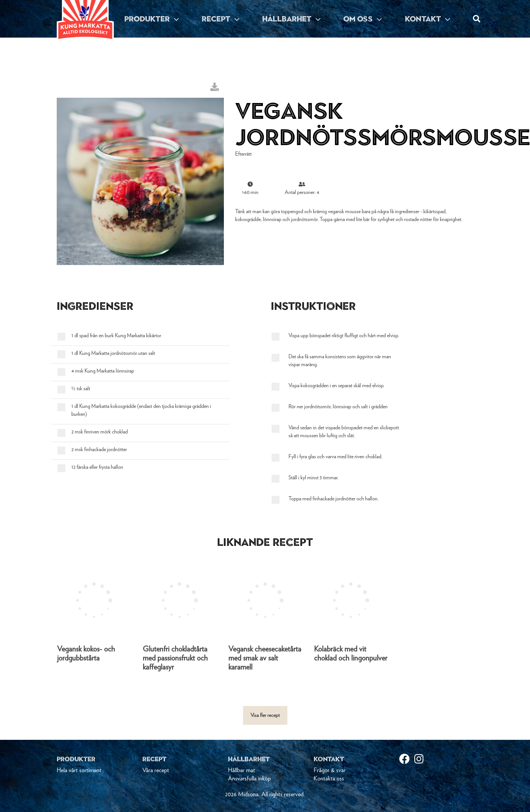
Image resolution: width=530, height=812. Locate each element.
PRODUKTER (152, 19)
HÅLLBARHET (291, 19)
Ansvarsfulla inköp (249, 779)
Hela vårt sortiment (79, 770)
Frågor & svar (330, 770)
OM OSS (362, 19)
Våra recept (156, 770)
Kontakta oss (329, 779)
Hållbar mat (242, 770)
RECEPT (220, 19)
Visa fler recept (265, 715)
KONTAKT (427, 19)
